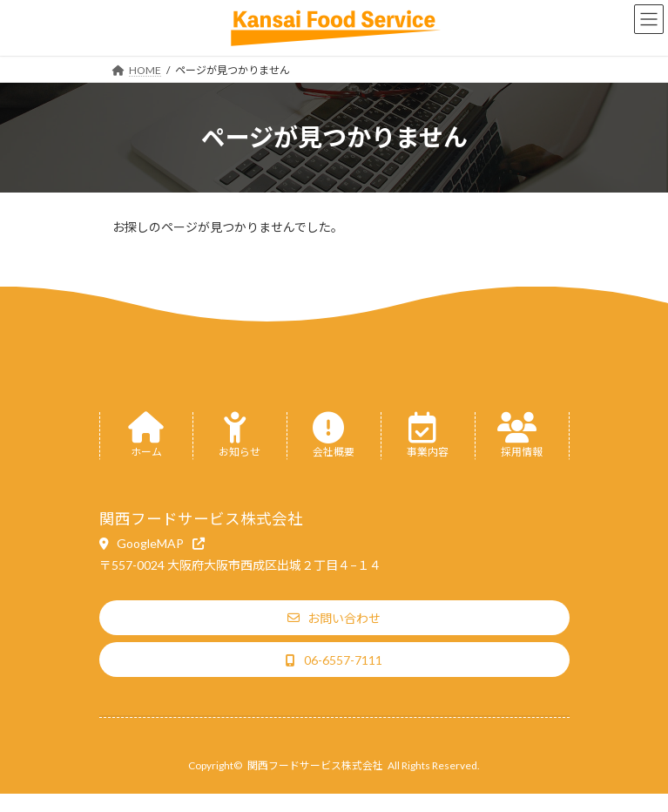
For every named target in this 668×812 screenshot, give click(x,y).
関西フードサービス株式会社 (315, 765)
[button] (152, 543)
